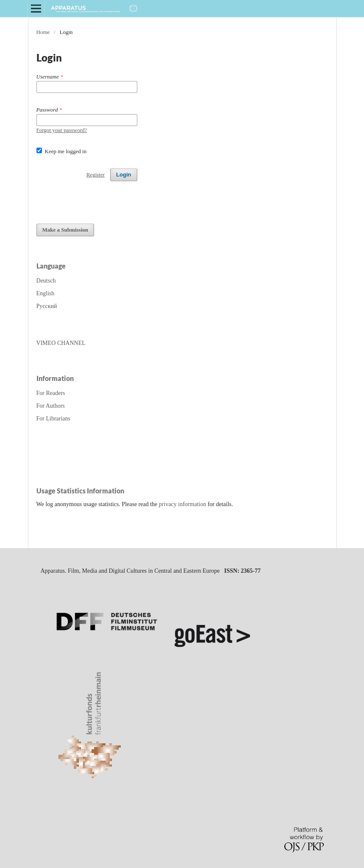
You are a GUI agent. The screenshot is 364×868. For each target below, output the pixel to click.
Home (43, 32)
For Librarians (53, 419)
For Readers (51, 393)
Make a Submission (65, 230)
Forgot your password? (62, 130)
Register (96, 175)
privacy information (183, 504)
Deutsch (46, 281)
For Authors (51, 406)
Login (124, 175)
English (46, 293)
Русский (47, 306)
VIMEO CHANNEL (61, 343)
